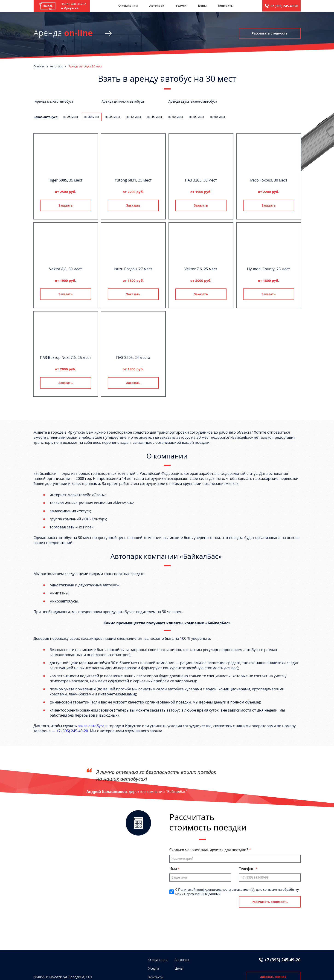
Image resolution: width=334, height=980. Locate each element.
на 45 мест (154, 117)
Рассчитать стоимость (270, 33)
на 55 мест (197, 117)
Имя (174, 869)
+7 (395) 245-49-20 (284, 6)
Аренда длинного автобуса (123, 101)
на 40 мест (134, 117)
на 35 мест (113, 117)
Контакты (226, 6)
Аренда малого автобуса (54, 101)
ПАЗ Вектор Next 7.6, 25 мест (65, 357)
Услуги (181, 6)
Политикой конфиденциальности (205, 889)
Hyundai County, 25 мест (268, 269)
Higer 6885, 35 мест (65, 180)
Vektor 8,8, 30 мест (65, 269)
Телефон (247, 869)
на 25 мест (70, 117)
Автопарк (157, 6)
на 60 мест (218, 117)
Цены (202, 6)
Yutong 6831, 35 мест (133, 180)
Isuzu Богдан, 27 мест (133, 269)
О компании (128, 6)
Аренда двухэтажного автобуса (193, 101)
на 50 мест (176, 117)
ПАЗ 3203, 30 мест (201, 180)
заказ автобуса (91, 726)
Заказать (66, 205)
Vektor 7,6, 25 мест (201, 269)
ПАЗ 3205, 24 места (133, 357)
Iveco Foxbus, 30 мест (269, 180)
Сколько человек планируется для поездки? (209, 850)
